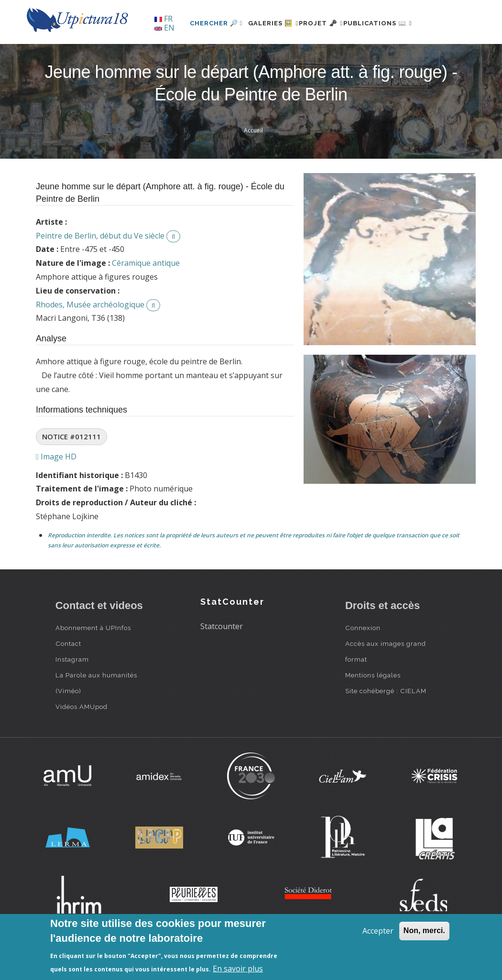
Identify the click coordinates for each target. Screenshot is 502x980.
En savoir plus (238, 969)
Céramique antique (146, 296)
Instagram (72, 692)
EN (164, 28)
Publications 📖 (376, 56)
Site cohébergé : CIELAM (386, 723)
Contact (68, 676)
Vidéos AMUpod (82, 739)
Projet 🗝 (308, 56)
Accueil (253, 163)
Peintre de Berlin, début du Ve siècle (100, 268)
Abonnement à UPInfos (93, 660)
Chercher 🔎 (187, 56)
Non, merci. (424, 931)
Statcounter (222, 659)
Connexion (363, 660)
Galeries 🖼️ (249, 56)
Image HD (56, 489)
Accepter (378, 931)
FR (164, 19)
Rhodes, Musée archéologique (90, 337)
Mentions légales (373, 708)
